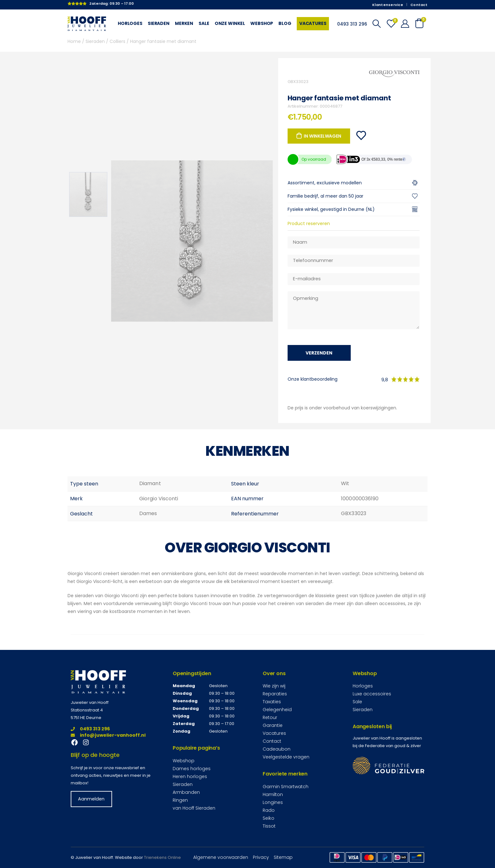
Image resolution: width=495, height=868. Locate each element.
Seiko (268, 818)
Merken (184, 23)
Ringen (180, 800)
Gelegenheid (277, 710)
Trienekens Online (162, 857)
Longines (273, 802)
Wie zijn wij (274, 686)
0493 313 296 (90, 729)
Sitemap (283, 857)
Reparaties (275, 694)
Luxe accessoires (372, 694)
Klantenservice (388, 5)
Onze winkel (230, 23)
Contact (419, 5)
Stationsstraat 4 (87, 710)
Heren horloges (190, 776)
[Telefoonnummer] (354, 261)
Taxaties (272, 702)
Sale (204, 23)
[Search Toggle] (376, 24)
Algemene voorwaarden (221, 857)
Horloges (130, 23)
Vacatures (313, 23)
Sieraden (159, 23)
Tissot (269, 826)
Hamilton (273, 794)
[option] (88, 194)
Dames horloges (192, 769)
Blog (285, 23)
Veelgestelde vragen (286, 757)
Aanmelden (91, 799)
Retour (270, 717)
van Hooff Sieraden (194, 808)
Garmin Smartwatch (286, 787)
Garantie (273, 725)
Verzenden (319, 353)
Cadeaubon (277, 749)
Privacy (261, 857)
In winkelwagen (322, 136)
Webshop (262, 23)
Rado (269, 810)
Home (74, 41)
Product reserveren (309, 223)
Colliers (117, 41)
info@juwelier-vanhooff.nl (108, 735)
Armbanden (186, 792)
